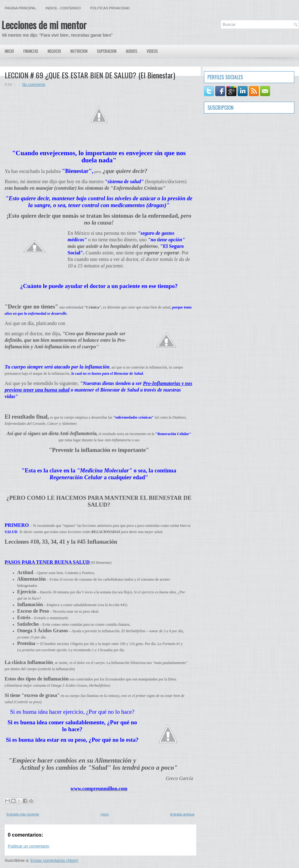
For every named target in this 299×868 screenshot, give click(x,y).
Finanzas (31, 51)
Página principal (20, 8)
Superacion (107, 51)
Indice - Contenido (63, 8)
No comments (34, 85)
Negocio (54, 51)
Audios (132, 51)
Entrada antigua (182, 814)
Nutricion (79, 51)
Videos (152, 51)
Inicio (9, 51)
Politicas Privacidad (110, 8)
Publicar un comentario (28, 846)
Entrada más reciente (23, 814)
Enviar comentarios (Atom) (54, 860)
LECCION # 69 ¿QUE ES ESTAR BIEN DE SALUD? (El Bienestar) (90, 75)
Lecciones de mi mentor (44, 25)
